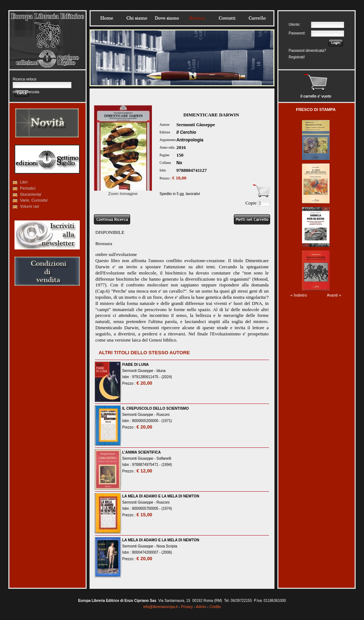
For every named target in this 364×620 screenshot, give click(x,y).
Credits (215, 607)
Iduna (161, 371)
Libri (24, 182)
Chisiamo (137, 18)
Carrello (257, 18)
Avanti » (334, 295)
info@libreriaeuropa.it (160, 607)
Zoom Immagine (123, 191)
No (179, 163)
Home (107, 18)
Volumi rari (30, 206)
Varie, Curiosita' (34, 200)
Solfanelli (164, 458)
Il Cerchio (186, 132)
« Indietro (299, 295)
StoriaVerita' (31, 194)
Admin (201, 607)
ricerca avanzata (26, 92)
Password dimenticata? (307, 51)
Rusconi (163, 415)
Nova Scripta (167, 546)
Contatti (227, 18)
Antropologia (190, 140)
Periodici (28, 188)
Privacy (187, 607)
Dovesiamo (167, 18)
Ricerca (197, 18)
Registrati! (297, 57)
